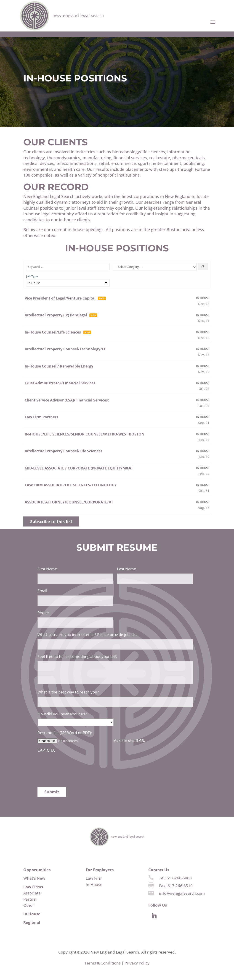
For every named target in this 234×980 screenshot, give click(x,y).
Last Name (127, 569)
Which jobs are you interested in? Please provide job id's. (87, 635)
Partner (30, 899)
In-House (94, 885)
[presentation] (72, 764)
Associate (32, 893)
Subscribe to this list (51, 521)
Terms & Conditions (103, 963)
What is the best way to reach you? (68, 692)
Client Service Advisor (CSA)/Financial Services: (67, 400)
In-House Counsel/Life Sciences (53, 332)
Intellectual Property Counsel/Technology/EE (65, 349)
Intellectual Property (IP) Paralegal (56, 315)
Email (42, 591)
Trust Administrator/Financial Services (60, 383)
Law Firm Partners (41, 417)
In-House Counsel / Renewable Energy (59, 366)
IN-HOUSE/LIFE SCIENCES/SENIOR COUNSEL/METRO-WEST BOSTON (85, 434)
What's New (34, 878)
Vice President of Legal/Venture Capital (60, 298)
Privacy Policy (137, 963)
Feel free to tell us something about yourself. (77, 657)
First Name (47, 569)
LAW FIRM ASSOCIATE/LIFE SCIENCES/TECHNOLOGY (71, 485)
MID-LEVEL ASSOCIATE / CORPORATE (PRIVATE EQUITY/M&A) (78, 468)
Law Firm (94, 878)
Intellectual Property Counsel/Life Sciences (64, 451)
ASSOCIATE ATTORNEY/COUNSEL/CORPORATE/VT (69, 502)
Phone (43, 613)
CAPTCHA (46, 750)
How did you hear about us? (62, 714)
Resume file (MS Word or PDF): (65, 733)
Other (29, 905)
